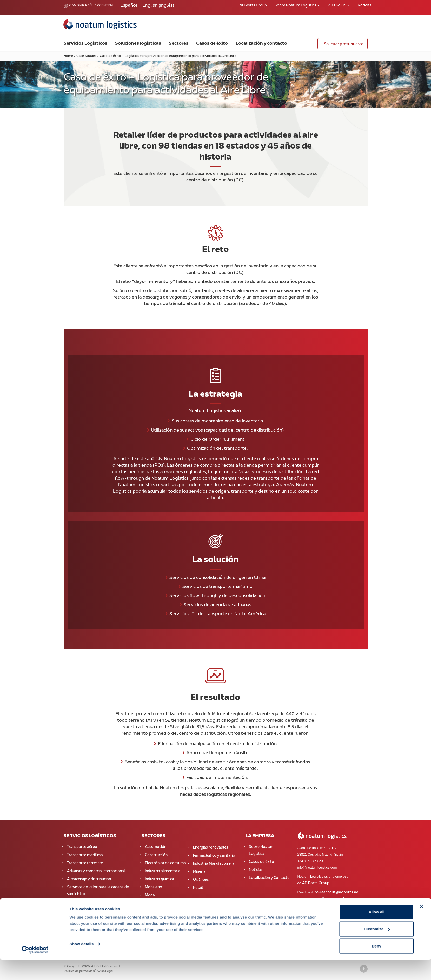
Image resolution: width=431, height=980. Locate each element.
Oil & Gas (201, 880)
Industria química (160, 879)
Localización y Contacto (269, 878)
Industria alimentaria (163, 871)
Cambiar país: (79, 6)
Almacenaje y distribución (89, 879)
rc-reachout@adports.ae (336, 893)
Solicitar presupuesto (342, 44)
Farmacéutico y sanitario (214, 856)
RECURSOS (339, 6)
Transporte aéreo (82, 847)
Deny (377, 966)
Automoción (156, 847)
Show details (82, 964)
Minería (199, 872)
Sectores (179, 44)
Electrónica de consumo (165, 863)
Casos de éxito (212, 44)
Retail (198, 888)
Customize (377, 949)
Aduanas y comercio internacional (96, 871)
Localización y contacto (261, 44)
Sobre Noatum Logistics (297, 6)
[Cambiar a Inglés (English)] (158, 6)
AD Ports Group (253, 6)
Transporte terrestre (85, 863)
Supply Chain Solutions (87, 917)
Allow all (377, 932)
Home (68, 56)
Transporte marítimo (85, 855)
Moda (150, 895)
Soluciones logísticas (138, 44)
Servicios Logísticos (85, 44)
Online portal (333, 899)
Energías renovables (211, 848)
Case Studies (86, 56)
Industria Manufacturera (214, 864)
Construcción (156, 855)
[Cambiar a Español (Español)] (129, 6)
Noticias (365, 6)
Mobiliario (154, 887)
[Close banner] (422, 926)
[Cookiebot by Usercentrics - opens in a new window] (35, 970)
